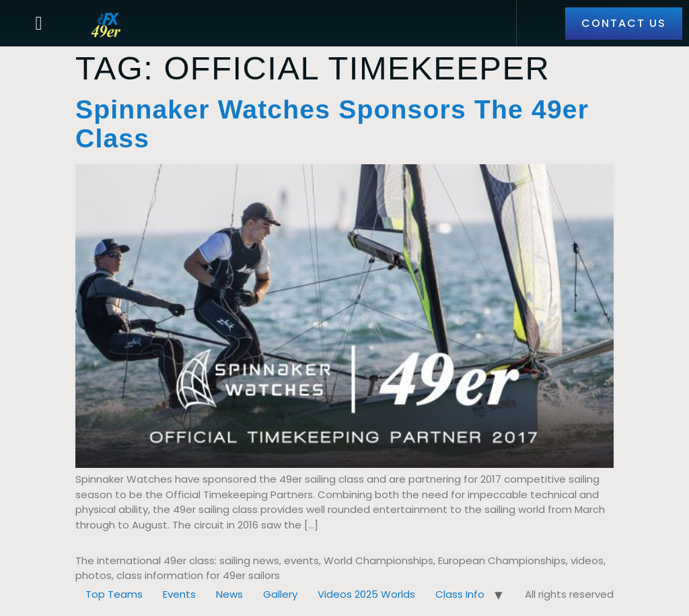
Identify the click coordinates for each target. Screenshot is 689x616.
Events (179, 594)
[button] (38, 24)
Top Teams (114, 594)
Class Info (460, 594)
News (229, 594)
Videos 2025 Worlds (366, 594)
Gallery (280, 594)
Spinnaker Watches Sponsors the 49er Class (332, 124)
